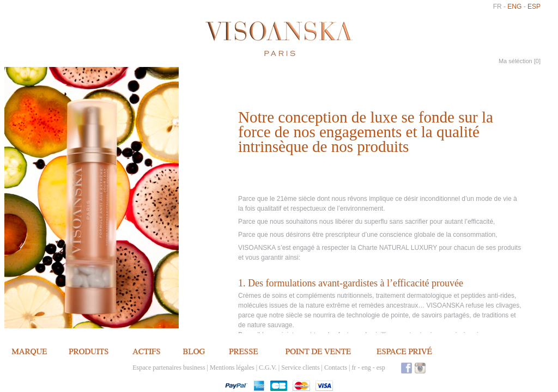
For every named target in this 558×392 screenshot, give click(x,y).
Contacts (336, 367)
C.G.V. (268, 367)
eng (514, 7)
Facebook (407, 368)
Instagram (420, 368)
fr (498, 7)
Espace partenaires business (169, 367)
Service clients (300, 367)
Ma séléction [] (520, 61)
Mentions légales (232, 367)
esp (534, 7)
